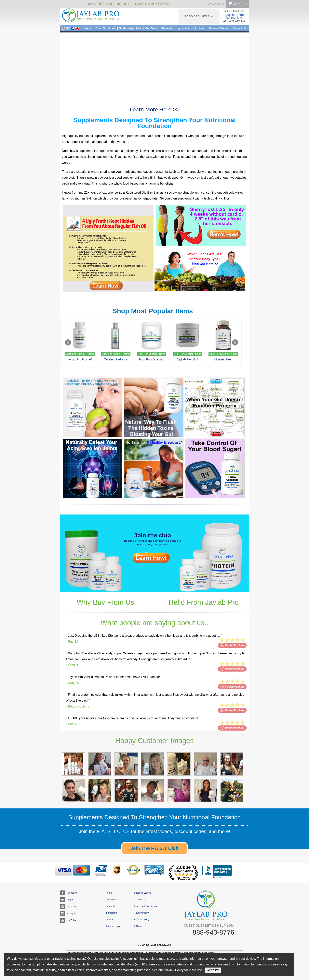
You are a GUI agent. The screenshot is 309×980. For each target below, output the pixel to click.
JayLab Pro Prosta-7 (80, 359)
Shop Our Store (105, 28)
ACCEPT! (213, 970)
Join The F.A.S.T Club (154, 848)
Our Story (151, 28)
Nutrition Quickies (130, 28)
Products (167, 28)
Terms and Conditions (145, 906)
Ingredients (184, 28)
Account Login (113, 926)
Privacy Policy (141, 913)
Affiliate (138, 926)
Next (235, 343)
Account (216, 4)
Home (88, 28)
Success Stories (218, 28)
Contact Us (239, 28)
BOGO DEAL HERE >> (199, 16)
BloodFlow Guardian (152, 359)
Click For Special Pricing (80, 354)
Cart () (238, 4)
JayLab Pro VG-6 (187, 359)
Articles (199, 28)
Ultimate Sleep (223, 359)
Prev (68, 343)
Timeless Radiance (116, 359)
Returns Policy (141, 920)
